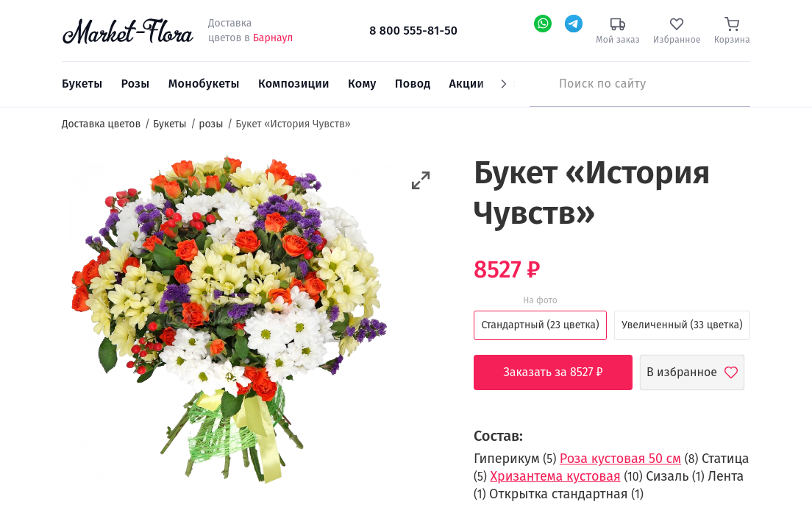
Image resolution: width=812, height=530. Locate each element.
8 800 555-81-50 (413, 31)
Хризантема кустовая (555, 476)
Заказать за (564, 372)
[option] (228, 322)
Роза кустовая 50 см (620, 459)
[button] (421, 181)
